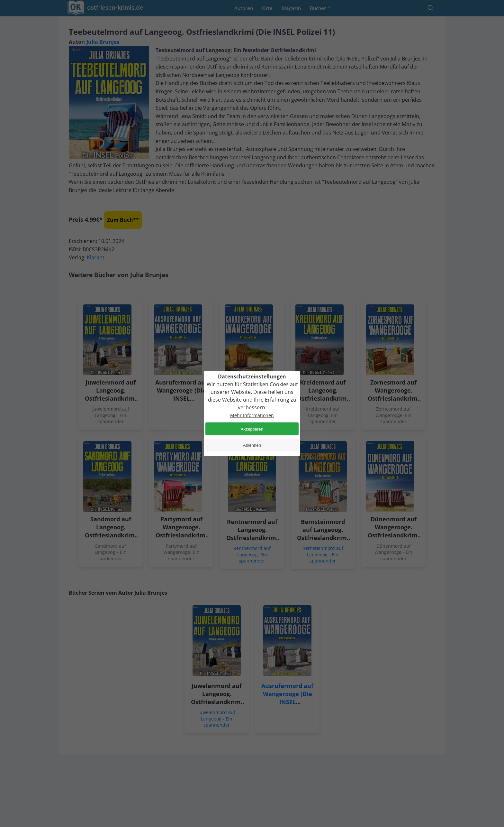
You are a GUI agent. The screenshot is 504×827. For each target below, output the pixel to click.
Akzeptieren (252, 429)
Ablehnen (252, 445)
